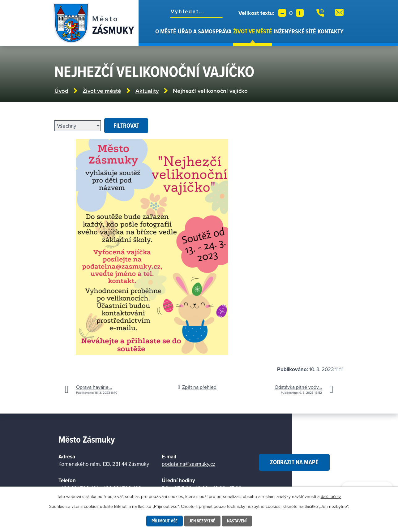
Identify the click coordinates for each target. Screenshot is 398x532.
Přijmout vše (165, 521)
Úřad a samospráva (205, 31)
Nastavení (237, 521)
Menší (282, 13)
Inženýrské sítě (295, 31)
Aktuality (147, 91)
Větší (300, 13)
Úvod (151, 36)
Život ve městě (252, 31)
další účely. (331, 496)
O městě (166, 31)
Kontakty (331, 31)
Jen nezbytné (202, 521)
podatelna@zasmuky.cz (188, 464)
